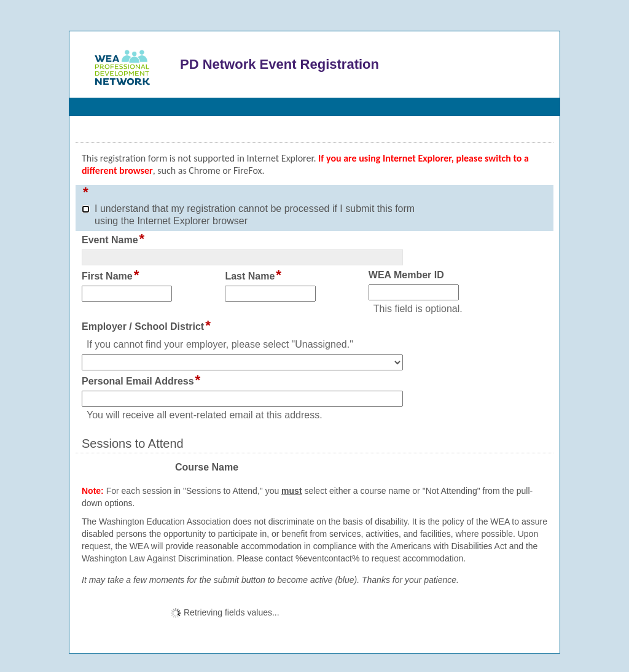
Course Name (207, 467)
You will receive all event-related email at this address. (205, 415)
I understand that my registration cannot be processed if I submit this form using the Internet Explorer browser (255, 215)
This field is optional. (418, 309)
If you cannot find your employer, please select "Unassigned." (220, 344)
